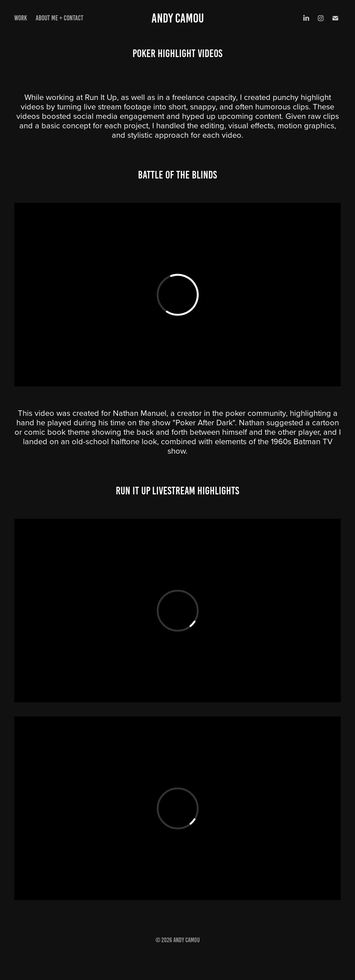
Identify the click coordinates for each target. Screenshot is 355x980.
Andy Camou (178, 18)
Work (21, 18)
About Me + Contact (60, 18)
